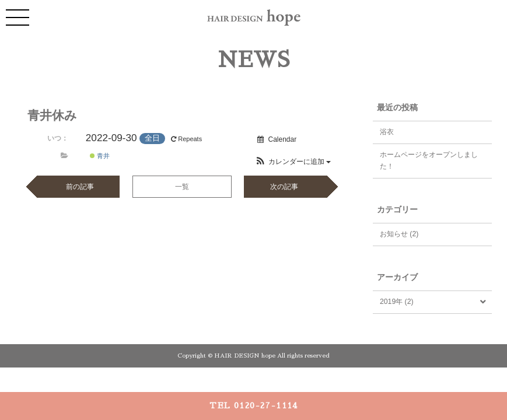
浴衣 (387, 132)
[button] (293, 162)
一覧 (182, 187)
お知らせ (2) (399, 234)
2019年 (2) (397, 302)
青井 (100, 156)
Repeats (187, 139)
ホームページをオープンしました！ (429, 160)
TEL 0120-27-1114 (254, 405)
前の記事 (80, 187)
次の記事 (284, 187)
